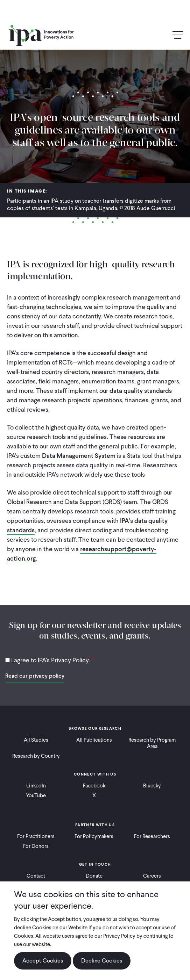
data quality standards (141, 391)
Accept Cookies (43, 961)
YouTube (36, 795)
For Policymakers (94, 836)
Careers (152, 876)
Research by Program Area (152, 743)
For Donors (36, 846)
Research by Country (36, 756)
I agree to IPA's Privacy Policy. (51, 660)
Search (163, 35)
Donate (94, 876)
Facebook (94, 786)
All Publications (94, 740)
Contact (36, 876)
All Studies (36, 740)
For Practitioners (36, 836)
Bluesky (152, 786)
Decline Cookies (102, 961)
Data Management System (79, 456)
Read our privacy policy (35, 676)
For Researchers (152, 836)
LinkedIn (36, 786)
